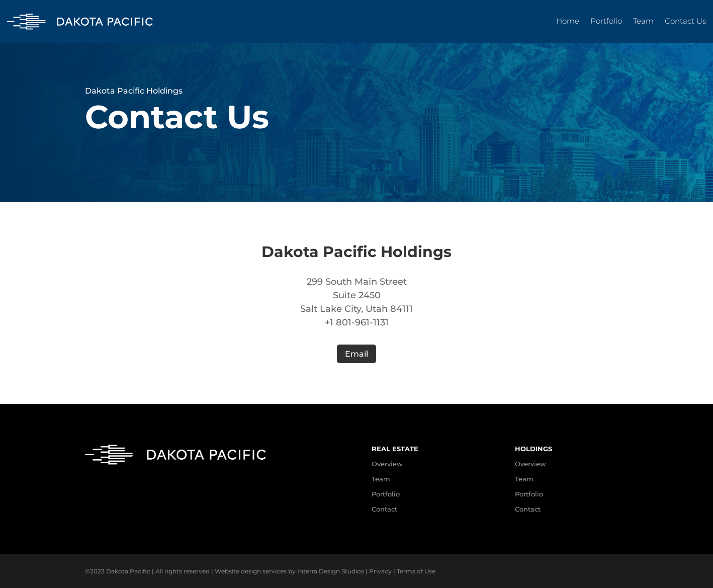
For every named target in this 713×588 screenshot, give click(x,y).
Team (643, 22)
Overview (530, 464)
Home (568, 22)
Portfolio (606, 22)
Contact (384, 509)
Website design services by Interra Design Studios (289, 571)
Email (356, 354)
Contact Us (685, 22)
